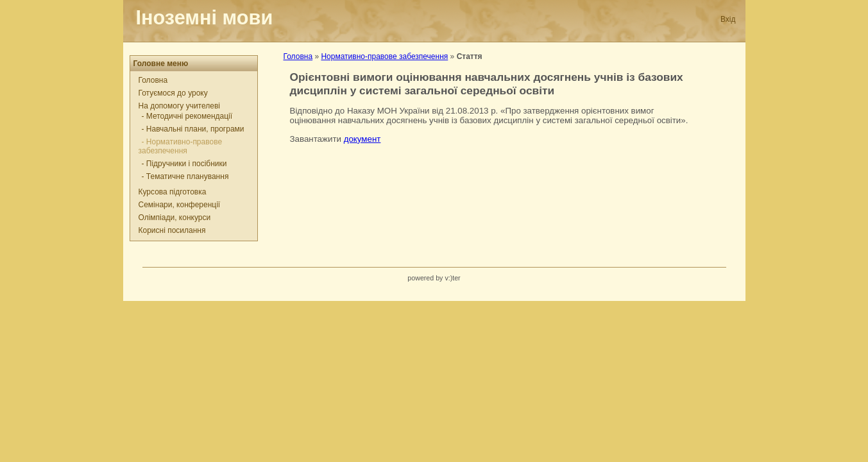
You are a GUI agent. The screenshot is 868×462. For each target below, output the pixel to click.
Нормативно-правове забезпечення (384, 56)
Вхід (728, 19)
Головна (153, 80)
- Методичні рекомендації (187, 116)
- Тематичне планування (185, 176)
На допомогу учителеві (179, 106)
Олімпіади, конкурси (175, 218)
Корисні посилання (172, 230)
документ (362, 139)
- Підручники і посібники (184, 164)
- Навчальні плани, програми (193, 129)
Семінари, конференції (180, 205)
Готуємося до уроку (173, 93)
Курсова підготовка (173, 192)
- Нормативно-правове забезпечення (181, 146)
